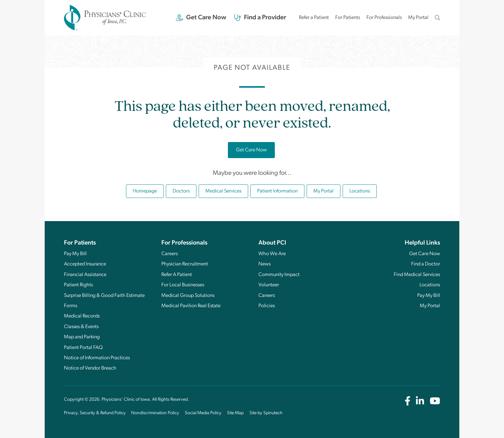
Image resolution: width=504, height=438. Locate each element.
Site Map (235, 413)
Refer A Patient (177, 275)
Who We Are (272, 254)
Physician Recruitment (185, 264)
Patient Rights (78, 285)
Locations (360, 191)
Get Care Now (201, 18)
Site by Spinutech (266, 413)
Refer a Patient (314, 18)
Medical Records (82, 316)
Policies (267, 306)
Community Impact (279, 275)
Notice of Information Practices (97, 358)
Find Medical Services (417, 275)
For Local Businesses (183, 285)
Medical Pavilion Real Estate (191, 306)
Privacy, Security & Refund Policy (95, 413)
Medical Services (223, 191)
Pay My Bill (75, 254)
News (265, 264)
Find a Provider (260, 18)
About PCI (272, 243)
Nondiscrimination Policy (155, 413)
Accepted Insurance (85, 264)
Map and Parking (82, 337)
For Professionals (384, 18)
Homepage (145, 191)
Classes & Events (81, 327)
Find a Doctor (426, 264)
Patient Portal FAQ (83, 348)
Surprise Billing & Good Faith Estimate (104, 296)
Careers (170, 254)
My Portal (418, 20)
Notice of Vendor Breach (90, 368)
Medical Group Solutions (188, 296)
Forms (71, 306)
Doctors (181, 191)
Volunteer (269, 285)
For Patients (348, 18)
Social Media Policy (203, 413)
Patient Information (277, 191)
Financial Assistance (85, 275)
